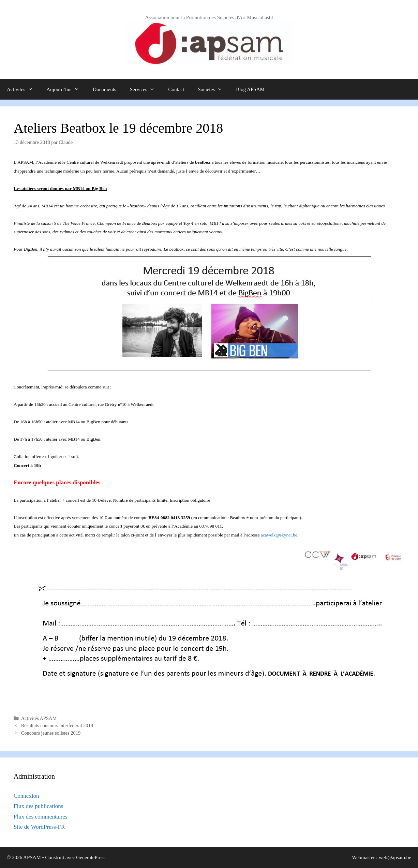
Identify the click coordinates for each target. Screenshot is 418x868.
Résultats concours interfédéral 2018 (57, 725)
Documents (104, 89)
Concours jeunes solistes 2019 (51, 733)
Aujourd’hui (66, 89)
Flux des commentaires (41, 817)
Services (146, 89)
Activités (23, 89)
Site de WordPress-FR (39, 827)
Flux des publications (38, 806)
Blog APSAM (250, 89)
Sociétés (213, 89)
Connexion (26, 796)
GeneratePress (91, 857)
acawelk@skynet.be (279, 535)
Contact (176, 89)
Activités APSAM (39, 718)
